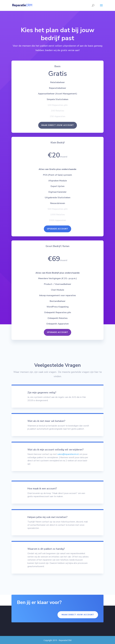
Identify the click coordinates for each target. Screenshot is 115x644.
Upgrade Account (58, 231)
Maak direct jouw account (57, 129)
